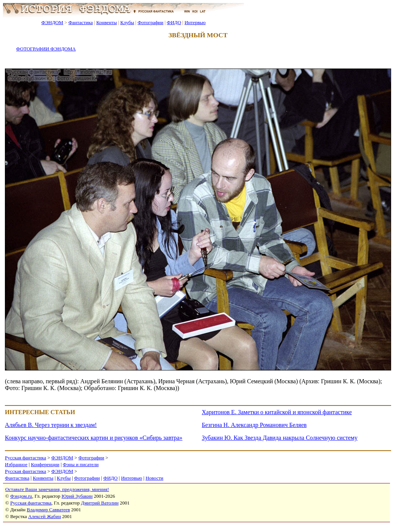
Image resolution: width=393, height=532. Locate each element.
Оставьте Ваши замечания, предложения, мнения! (57, 489)
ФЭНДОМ (52, 22)
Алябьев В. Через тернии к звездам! (51, 425)
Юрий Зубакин (77, 496)
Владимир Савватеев (48, 510)
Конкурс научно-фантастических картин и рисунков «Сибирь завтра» (94, 438)
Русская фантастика (25, 458)
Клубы (127, 22)
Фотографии (150, 22)
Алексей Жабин (45, 516)
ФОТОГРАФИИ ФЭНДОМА (46, 49)
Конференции (45, 464)
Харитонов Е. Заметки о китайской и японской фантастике (277, 412)
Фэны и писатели (81, 464)
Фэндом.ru (21, 496)
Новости (155, 478)
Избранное (16, 464)
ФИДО (174, 22)
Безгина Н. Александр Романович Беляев (254, 425)
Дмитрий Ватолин (100, 503)
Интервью (195, 22)
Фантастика (81, 22)
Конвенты (107, 22)
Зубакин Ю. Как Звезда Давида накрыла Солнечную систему (280, 438)
